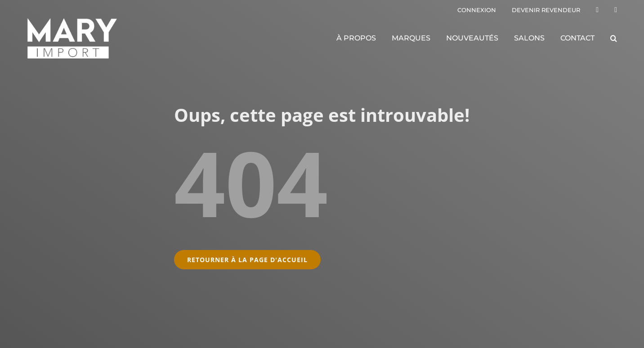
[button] (614, 38)
